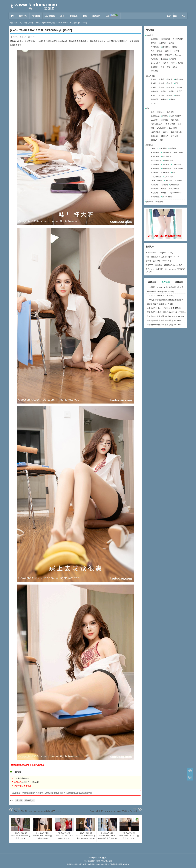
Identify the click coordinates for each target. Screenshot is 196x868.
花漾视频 (166, 164)
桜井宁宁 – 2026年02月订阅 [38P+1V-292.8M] (164, 265)
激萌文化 (166, 47)
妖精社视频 (175, 185)
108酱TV (154, 148)
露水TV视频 (167, 197)
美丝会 (163, 193)
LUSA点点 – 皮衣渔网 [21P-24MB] (161, 296)
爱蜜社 (178, 83)
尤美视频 (164, 185)
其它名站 (154, 71)
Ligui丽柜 (154, 120)
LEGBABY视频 (157, 181)
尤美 (152, 51)
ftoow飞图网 (155, 63)
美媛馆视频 (169, 161)
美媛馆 (170, 83)
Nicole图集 (173, 128)
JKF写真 (169, 181)
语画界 (170, 79)
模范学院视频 (156, 161)
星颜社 (153, 83)
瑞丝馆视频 (155, 164)
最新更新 (96, 16)
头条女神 (162, 43)
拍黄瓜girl (29, 800)
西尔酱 (180, 63)
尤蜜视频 (154, 185)
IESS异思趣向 (176, 116)
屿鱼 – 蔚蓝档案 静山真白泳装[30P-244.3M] (163, 257)
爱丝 (152, 112)
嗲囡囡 (153, 95)
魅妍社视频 (167, 169)
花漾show (179, 79)
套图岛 (15, 37)
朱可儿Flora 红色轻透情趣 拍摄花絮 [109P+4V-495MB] (166, 316)
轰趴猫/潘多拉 (156, 55)
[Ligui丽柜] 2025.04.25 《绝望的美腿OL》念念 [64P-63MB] (166, 287)
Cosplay (178, 55)
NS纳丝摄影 (155, 132)
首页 (12, 16)
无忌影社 (154, 59)
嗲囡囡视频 (155, 156)
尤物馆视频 (177, 164)
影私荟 (170, 95)
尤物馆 (161, 95)
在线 (112, 16)
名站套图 (36, 16)
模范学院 (170, 87)
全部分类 (23, 16)
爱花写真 (154, 136)
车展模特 (160, 202)
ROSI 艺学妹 (170, 124)
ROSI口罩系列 (156, 124)
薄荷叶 (173, 99)
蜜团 (169, 67)
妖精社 (165, 116)
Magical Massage (176, 193)
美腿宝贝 (161, 112)
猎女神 (176, 51)
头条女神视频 (174, 189)
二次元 (166, 132)
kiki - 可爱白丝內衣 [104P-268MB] (160, 291)
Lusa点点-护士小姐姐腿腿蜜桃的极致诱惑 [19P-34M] (166, 300)
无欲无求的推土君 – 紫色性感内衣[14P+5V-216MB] (166, 312)
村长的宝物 (155, 47)
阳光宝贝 (164, 59)
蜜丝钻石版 (155, 116)
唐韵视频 (154, 189)
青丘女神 (174, 136)
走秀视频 (154, 193)
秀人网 (39, 23)
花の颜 (161, 87)
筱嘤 (152, 128)
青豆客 (160, 51)
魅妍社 (153, 87)
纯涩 (174, 172)
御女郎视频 (167, 156)
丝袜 (62, 16)
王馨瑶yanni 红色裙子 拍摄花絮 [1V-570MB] (164, 320)
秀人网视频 (155, 152)
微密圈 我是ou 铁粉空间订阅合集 (160, 304)
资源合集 (150, 202)
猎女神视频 (165, 172)
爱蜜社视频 (178, 152)
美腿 (161, 140)
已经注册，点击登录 (23, 786)
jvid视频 (164, 148)
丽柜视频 (164, 120)
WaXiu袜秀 (161, 128)
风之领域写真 (176, 132)
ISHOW (154, 140)
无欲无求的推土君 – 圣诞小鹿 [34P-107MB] (164, 308)
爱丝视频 (154, 172)
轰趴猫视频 (155, 197)
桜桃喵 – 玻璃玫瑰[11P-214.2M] (158, 261)
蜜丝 (180, 124)
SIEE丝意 (164, 136)
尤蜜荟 (161, 79)
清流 (175, 67)
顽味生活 (164, 99)
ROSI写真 (175, 120)
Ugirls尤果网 (178, 39)
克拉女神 (168, 55)
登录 (169, 16)
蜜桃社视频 (155, 169)
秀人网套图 (50, 16)
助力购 (153, 103)
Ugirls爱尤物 (166, 39)
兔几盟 (179, 91)
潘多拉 (166, 63)
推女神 (153, 43)
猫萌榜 (171, 91)
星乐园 (178, 95)
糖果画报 (154, 91)
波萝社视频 (178, 169)
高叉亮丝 (170, 112)
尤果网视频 (169, 177)
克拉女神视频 (156, 177)
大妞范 (163, 189)
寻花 (162, 67)
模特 (85, 16)
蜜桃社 (161, 83)
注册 (175, 16)
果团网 (173, 59)
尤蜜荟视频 (167, 152)
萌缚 (173, 63)
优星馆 (163, 91)
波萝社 (171, 43)
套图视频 (74, 16)
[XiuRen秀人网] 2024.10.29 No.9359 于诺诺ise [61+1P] (113, 811)
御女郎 (179, 87)
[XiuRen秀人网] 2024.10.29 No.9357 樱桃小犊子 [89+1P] (38, 811)
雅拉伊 (175, 47)
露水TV (168, 51)
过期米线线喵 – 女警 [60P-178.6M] (159, 253)
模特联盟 (154, 99)
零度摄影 (154, 67)
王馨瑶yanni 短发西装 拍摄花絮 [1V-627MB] (164, 325)
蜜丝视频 (173, 148)
